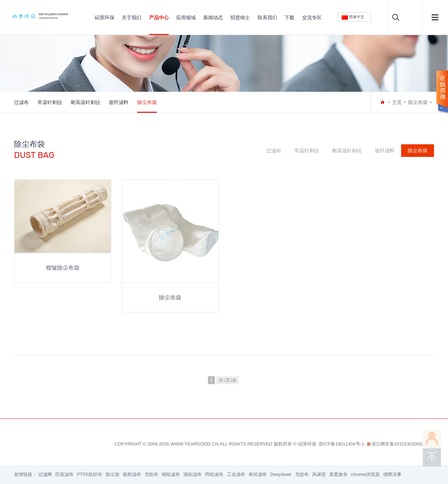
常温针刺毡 (50, 102)
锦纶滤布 (171, 474)
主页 (397, 102)
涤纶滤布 (192, 474)
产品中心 (159, 18)
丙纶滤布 (214, 474)
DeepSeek (281, 474)
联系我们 (267, 18)
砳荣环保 (105, 18)
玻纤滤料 (119, 102)
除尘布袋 (147, 102)
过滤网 (45, 474)
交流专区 (312, 18)
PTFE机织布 (90, 474)
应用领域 (186, 18)
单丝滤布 (258, 474)
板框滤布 (132, 474)
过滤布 (21, 102)
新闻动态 (213, 18)
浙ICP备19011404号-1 (341, 444)
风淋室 (319, 474)
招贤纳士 (240, 18)
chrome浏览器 (365, 474)
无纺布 (151, 474)
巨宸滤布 (64, 474)
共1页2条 (227, 380)
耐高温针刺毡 (85, 102)
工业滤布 (236, 474)
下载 (289, 18)
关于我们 (132, 18)
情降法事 (392, 474)
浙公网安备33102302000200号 (400, 444)
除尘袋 (113, 474)
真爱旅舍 (338, 474)
